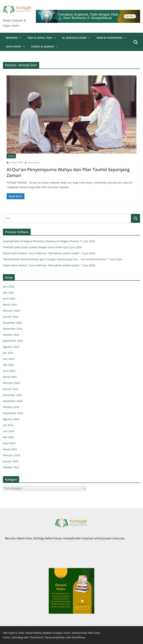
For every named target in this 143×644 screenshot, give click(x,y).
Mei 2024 (8, 437)
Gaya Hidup (13, 46)
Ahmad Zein (33, 162)
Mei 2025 (8, 365)
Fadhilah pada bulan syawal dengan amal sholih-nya (35, 247)
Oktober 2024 (11, 407)
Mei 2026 (8, 293)
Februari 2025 (11, 383)
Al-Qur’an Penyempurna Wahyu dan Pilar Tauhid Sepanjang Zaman (68, 172)
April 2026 (9, 299)
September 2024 (13, 413)
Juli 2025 (8, 353)
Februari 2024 (11, 455)
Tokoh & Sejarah (42, 46)
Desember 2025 (12, 323)
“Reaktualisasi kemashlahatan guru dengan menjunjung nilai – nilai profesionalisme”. (55, 259)
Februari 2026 (11, 311)
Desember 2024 (12, 395)
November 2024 (13, 401)
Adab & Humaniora (109, 38)
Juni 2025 (9, 359)
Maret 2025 (10, 377)
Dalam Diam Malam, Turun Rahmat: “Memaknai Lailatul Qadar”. (42, 253)
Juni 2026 (9, 286)
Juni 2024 (9, 431)
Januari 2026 (11, 317)
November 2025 (13, 329)
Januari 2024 (11, 461)
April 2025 (9, 371)
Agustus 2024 (11, 419)
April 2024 (9, 443)
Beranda (12, 38)
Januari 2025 (11, 389)
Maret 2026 (10, 305)
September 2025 (13, 341)
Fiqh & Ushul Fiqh (40, 38)
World (11, 156)
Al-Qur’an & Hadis (74, 38)
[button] (20, 38)
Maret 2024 (10, 449)
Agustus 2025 (11, 347)
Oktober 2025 (11, 335)
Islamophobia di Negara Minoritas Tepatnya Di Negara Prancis (41, 241)
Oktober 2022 (11, 467)
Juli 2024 (8, 425)
